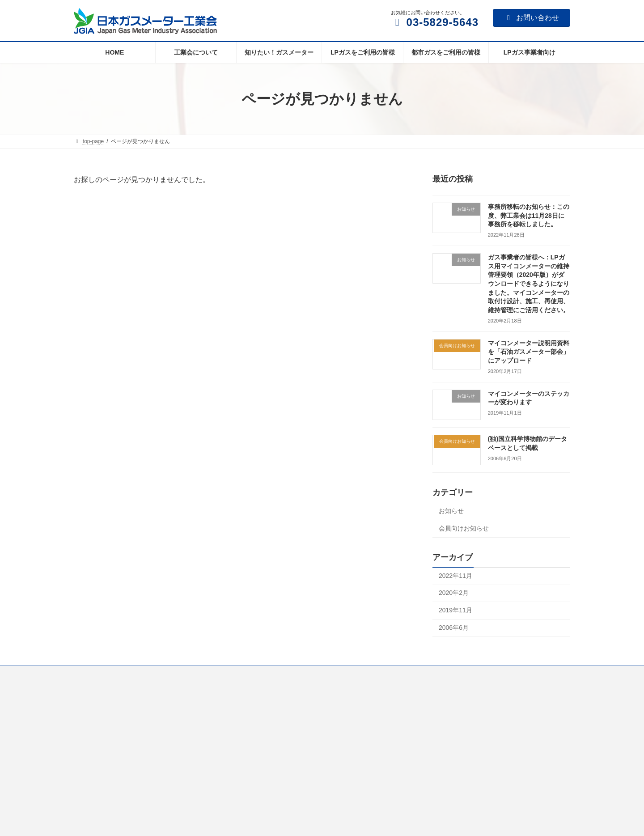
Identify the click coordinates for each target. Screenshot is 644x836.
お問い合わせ (532, 18)
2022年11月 (455, 576)
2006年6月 (454, 628)
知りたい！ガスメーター (200, 674)
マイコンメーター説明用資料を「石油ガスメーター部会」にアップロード (529, 352)
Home (89, 674)
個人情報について (481, 674)
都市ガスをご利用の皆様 (350, 674)
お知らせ (451, 511)
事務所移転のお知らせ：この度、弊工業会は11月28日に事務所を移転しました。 (529, 215)
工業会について (133, 674)
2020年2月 (454, 593)
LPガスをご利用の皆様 (275, 674)
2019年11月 (455, 610)
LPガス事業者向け (419, 674)
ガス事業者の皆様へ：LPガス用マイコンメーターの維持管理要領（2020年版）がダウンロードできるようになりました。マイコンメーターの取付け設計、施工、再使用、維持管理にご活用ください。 (529, 284)
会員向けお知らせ (464, 528)
